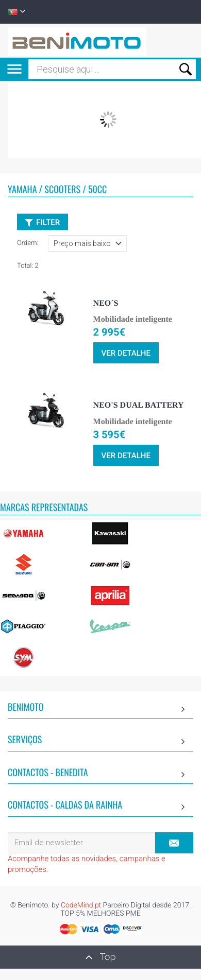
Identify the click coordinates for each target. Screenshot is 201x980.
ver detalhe (126, 353)
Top (101, 957)
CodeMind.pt (81, 905)
